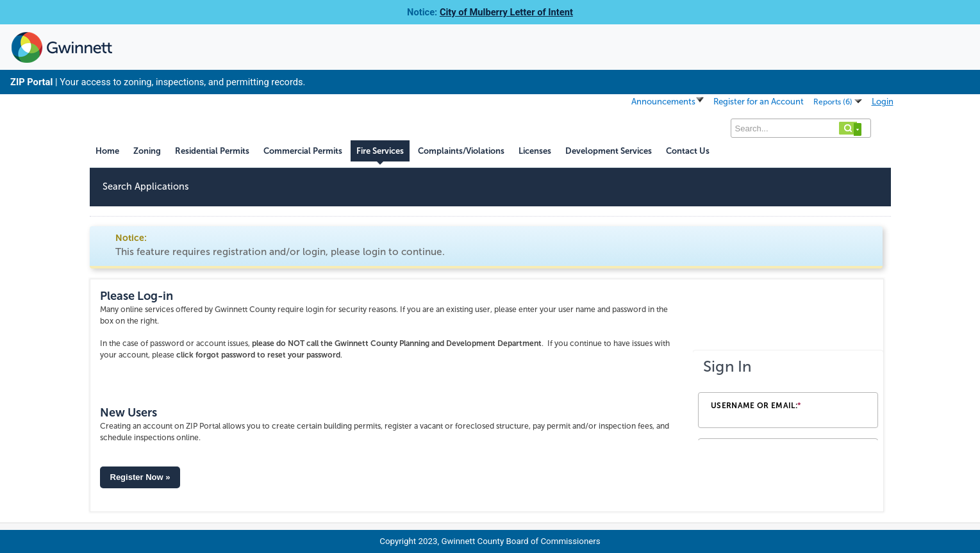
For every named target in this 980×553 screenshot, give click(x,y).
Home (107, 151)
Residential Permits (212, 151)
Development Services (609, 151)
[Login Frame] (788, 395)
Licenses (535, 151)
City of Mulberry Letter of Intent (506, 12)
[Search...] (801, 128)
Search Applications (146, 186)
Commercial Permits (303, 151)
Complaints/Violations (461, 151)
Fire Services (380, 151)
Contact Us (688, 151)
